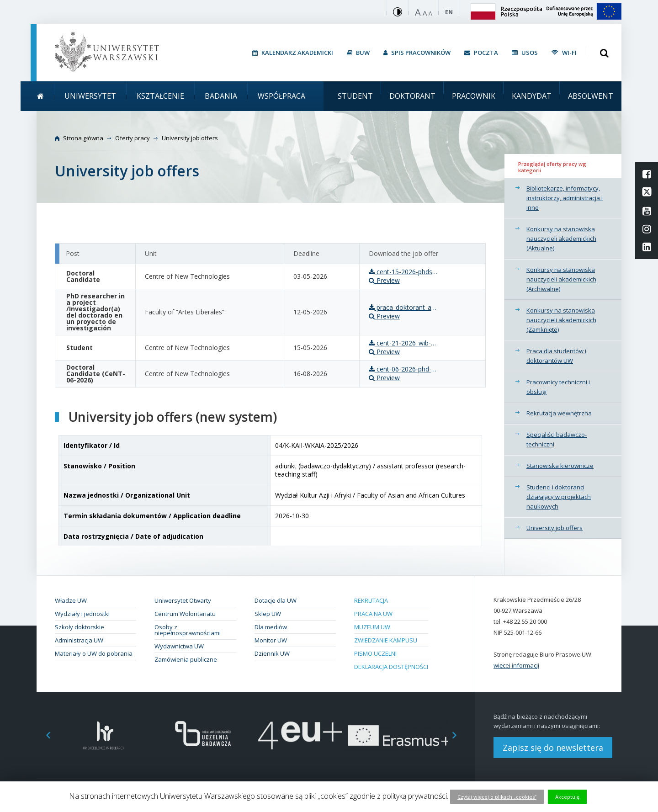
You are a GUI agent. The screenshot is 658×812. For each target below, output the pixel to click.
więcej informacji (516, 665)
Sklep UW (268, 614)
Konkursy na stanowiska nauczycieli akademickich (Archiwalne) (561, 279)
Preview (384, 281)
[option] (104, 735)
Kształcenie (160, 96)
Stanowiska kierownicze (560, 466)
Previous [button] (43, 735)
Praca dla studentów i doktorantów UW (556, 356)
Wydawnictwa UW (179, 646)
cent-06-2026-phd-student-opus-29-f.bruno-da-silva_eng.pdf (403, 369)
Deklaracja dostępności (391, 667)
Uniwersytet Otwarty (183, 600)
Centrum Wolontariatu (185, 614)
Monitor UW (271, 640)
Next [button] (459, 735)
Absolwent (591, 96)
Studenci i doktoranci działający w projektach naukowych (559, 497)
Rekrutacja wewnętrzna (559, 413)
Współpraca (281, 96)
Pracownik (474, 96)
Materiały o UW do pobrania (94, 653)
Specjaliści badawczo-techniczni (557, 439)
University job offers (555, 528)
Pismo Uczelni (375, 653)
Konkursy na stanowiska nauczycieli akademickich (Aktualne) (561, 239)
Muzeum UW (372, 627)
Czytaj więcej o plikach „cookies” (497, 797)
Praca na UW (373, 614)
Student (355, 96)
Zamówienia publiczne (186, 659)
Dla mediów (271, 627)
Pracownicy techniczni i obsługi (558, 387)
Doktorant (412, 96)
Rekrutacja (371, 600)
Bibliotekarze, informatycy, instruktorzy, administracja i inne (565, 198)
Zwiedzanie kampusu (386, 640)
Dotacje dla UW (276, 600)
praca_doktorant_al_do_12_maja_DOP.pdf (403, 308)
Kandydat (532, 96)
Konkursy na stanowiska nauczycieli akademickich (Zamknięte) (561, 320)
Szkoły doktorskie (80, 627)
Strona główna (83, 138)
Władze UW (71, 600)
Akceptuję (567, 797)
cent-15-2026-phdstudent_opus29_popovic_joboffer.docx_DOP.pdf (403, 272)
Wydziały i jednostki (82, 614)
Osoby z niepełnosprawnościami (188, 630)
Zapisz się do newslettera (553, 748)
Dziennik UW (272, 653)
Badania (221, 96)
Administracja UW (79, 640)
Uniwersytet (90, 96)
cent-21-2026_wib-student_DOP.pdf (403, 343)
